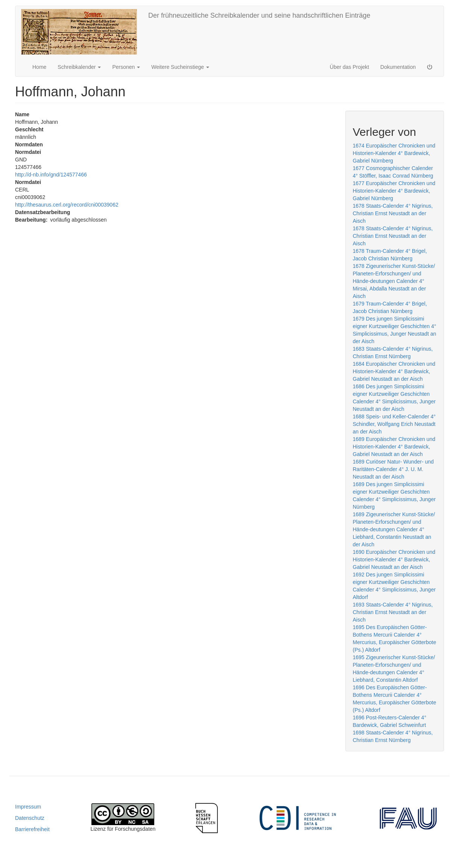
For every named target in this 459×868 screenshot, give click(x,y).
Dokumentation (398, 67)
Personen (126, 67)
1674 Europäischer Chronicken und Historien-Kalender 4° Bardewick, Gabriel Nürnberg (394, 153)
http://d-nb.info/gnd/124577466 (51, 175)
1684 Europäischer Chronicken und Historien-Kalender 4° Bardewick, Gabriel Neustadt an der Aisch (394, 371)
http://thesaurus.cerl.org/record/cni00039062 (67, 205)
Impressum (28, 807)
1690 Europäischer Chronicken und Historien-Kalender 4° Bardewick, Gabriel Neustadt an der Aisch (394, 559)
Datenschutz (30, 818)
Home (39, 67)
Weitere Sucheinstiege (180, 67)
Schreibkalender (79, 67)
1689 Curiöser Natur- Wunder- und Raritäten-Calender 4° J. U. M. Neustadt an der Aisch (393, 469)
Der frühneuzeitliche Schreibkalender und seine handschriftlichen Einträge (259, 15)
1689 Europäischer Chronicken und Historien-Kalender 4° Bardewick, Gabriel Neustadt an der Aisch (394, 447)
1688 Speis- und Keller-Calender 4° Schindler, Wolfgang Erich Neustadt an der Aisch (394, 424)
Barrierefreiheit (32, 829)
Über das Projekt (350, 67)
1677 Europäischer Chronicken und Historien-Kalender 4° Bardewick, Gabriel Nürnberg (394, 191)
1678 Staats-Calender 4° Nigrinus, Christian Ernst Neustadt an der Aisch (393, 213)
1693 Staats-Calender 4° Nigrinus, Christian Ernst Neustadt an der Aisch (393, 612)
